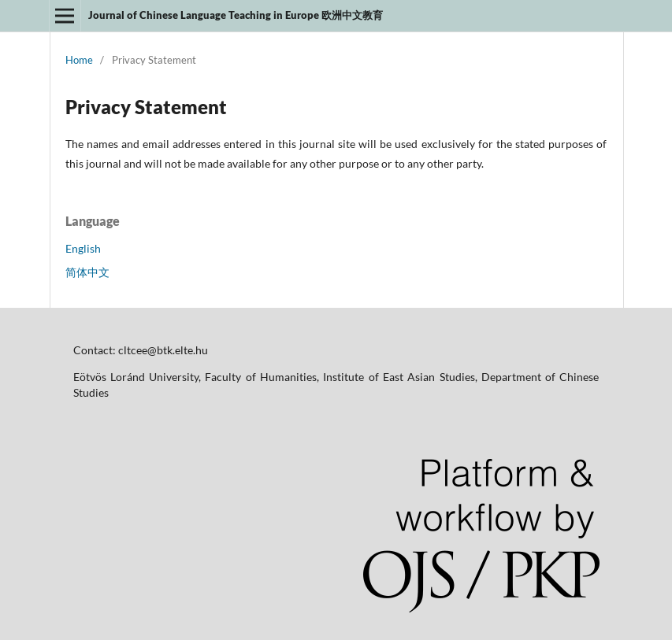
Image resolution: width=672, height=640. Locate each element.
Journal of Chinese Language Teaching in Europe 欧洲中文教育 (236, 15)
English (83, 248)
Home (79, 60)
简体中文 (87, 272)
